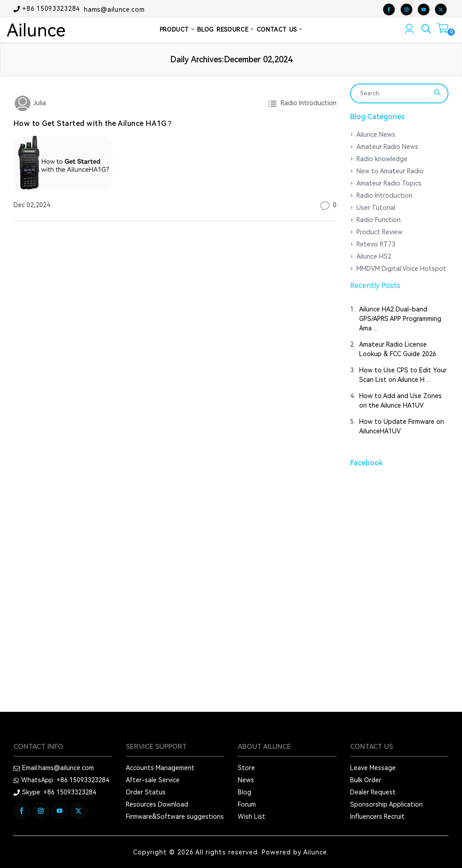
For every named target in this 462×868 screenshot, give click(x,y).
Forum (247, 804)
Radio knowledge (382, 159)
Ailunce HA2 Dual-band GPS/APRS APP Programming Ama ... (400, 319)
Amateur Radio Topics (389, 183)
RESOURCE (235, 30)
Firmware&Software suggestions (175, 817)
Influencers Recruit (377, 817)
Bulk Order (366, 780)
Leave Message (373, 768)
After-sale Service (153, 780)
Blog (245, 792)
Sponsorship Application (386, 804)
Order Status (146, 792)
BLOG (206, 30)
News (246, 780)
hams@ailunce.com (114, 9)
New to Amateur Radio (390, 171)
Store (246, 768)
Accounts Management (160, 768)
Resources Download (157, 804)
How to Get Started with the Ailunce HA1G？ (94, 123)
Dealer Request (373, 792)
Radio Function (379, 220)
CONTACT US (280, 30)
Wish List (252, 817)
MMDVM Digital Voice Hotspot (401, 269)
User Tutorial (376, 208)
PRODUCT (177, 30)
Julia (39, 103)
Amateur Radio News (387, 147)
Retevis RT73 (376, 244)
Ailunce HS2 (374, 256)
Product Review (379, 232)
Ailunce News (376, 135)
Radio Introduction (307, 103)
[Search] (394, 93)
